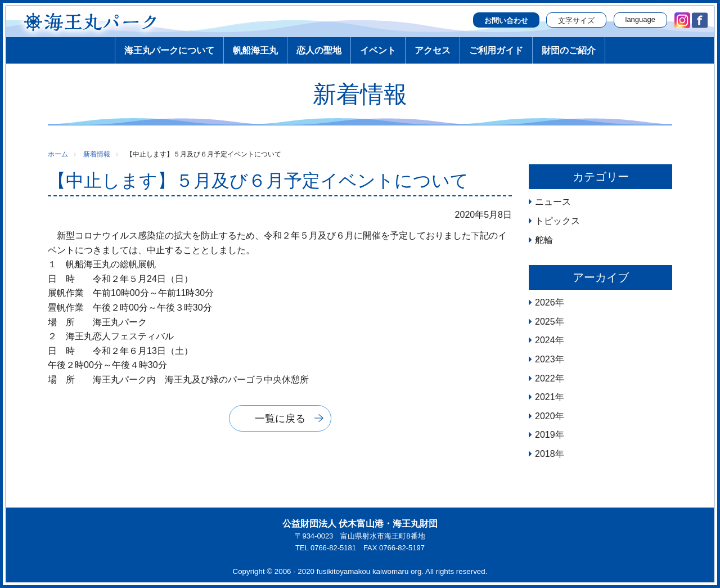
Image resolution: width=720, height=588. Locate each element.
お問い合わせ (506, 21)
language (641, 19)
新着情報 (97, 154)
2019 (545, 435)
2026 (545, 302)
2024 (545, 340)
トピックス (557, 221)
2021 (545, 397)
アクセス (433, 50)
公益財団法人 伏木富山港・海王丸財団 (360, 524)
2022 (545, 378)
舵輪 (544, 240)
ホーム (58, 154)
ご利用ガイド (496, 50)
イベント (378, 50)
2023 (545, 359)
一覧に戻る (280, 419)
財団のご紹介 (569, 50)
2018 (545, 454)
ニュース (553, 202)
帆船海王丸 (255, 50)
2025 (545, 322)
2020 (545, 416)
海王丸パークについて (169, 50)
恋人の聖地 (319, 50)
